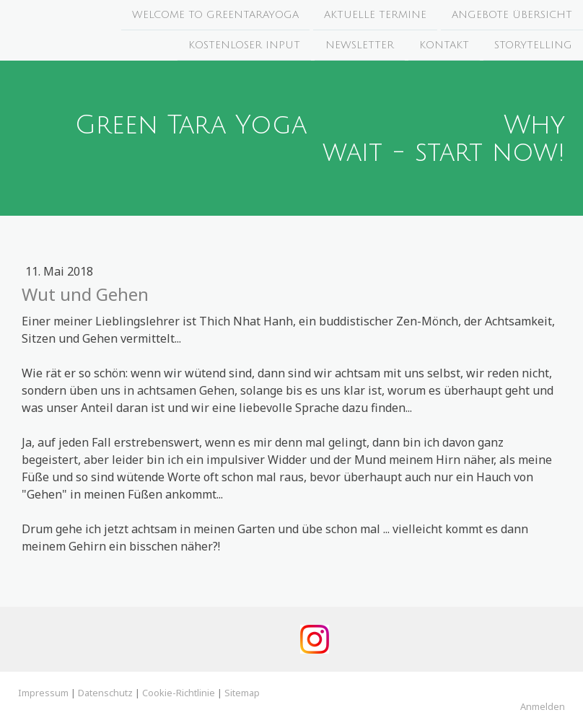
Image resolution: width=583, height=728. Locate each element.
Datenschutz (105, 693)
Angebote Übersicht (512, 15)
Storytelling (533, 47)
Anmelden (543, 706)
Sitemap (242, 693)
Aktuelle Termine (375, 15)
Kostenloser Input (244, 47)
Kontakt (444, 47)
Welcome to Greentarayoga (215, 15)
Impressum (43, 693)
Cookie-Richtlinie (179, 693)
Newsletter (360, 47)
